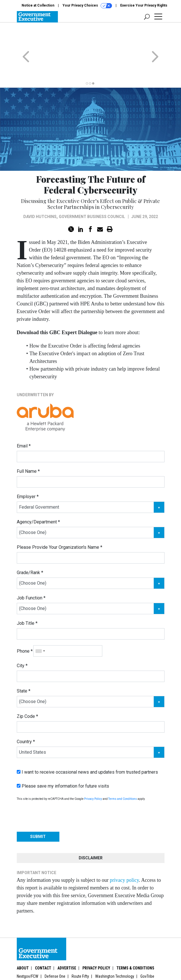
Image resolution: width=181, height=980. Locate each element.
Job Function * (31, 576)
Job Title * (27, 601)
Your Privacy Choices (87, 6)
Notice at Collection (38, 5)
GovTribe (147, 954)
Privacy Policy (93, 777)
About (23, 946)
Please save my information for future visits (63, 764)
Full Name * (28, 449)
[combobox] (40, 629)
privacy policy (124, 858)
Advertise (67, 946)
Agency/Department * (38, 500)
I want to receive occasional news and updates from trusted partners (87, 750)
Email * (24, 424)
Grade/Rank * (30, 550)
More (27, 961)
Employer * (28, 474)
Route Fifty (80, 954)
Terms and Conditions (123, 777)
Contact (43, 946)
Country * (26, 719)
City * (22, 643)
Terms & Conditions (135, 946)
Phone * (25, 629)
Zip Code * (27, 694)
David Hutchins (40, 194)
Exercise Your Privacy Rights (144, 5)
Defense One (55, 954)
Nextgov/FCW (28, 954)
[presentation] (60, 794)
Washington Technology (115, 954)
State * (24, 669)
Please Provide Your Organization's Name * (60, 525)
